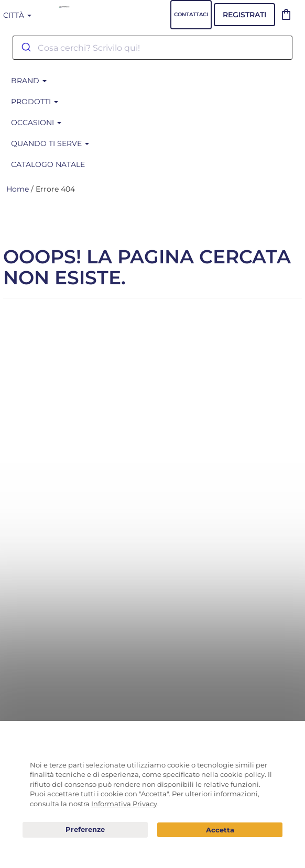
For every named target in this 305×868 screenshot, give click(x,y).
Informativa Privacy (124, 804)
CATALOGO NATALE (48, 164)
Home (18, 189)
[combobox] (152, 48)
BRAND (29, 81)
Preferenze (85, 830)
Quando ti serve (50, 143)
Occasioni (36, 123)
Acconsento (220, 830)
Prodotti (35, 102)
